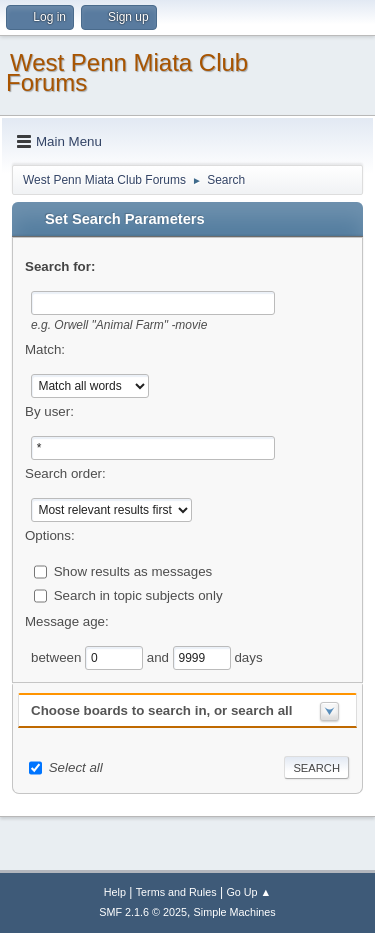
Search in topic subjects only (138, 594)
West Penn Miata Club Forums (127, 72)
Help (115, 892)
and (160, 656)
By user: (49, 411)
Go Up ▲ (248, 892)
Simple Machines (235, 912)
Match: (45, 349)
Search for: (60, 266)
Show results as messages (133, 570)
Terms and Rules (176, 892)
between (58, 656)
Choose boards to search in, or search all (161, 710)
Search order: (65, 473)
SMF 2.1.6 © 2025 (143, 912)
